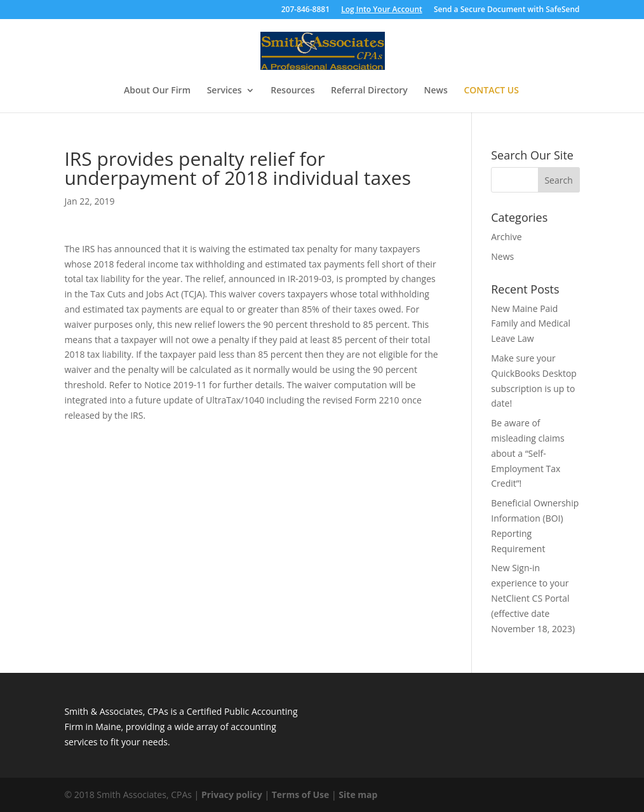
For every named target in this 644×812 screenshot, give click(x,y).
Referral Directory (369, 91)
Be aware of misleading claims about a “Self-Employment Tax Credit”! (527, 453)
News (435, 91)
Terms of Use (301, 795)
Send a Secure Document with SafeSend (507, 10)
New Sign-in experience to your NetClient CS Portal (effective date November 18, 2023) (533, 598)
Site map (358, 795)
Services (225, 91)
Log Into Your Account (382, 10)
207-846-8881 (305, 10)
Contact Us (491, 91)
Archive (506, 237)
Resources (292, 91)
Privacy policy (232, 795)
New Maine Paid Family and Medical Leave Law (531, 324)
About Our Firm (157, 91)
